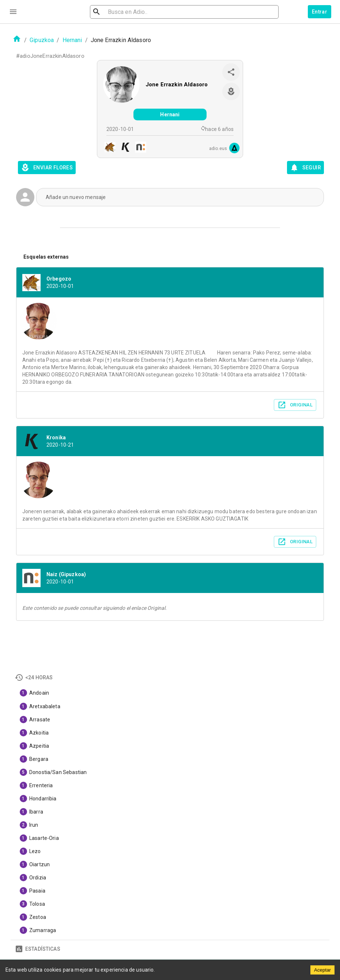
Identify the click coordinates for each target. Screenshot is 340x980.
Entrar (320, 12)
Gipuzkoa (42, 40)
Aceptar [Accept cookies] (322, 970)
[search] (133, 12)
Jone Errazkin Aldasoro (177, 85)
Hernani (72, 40)
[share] (231, 72)
